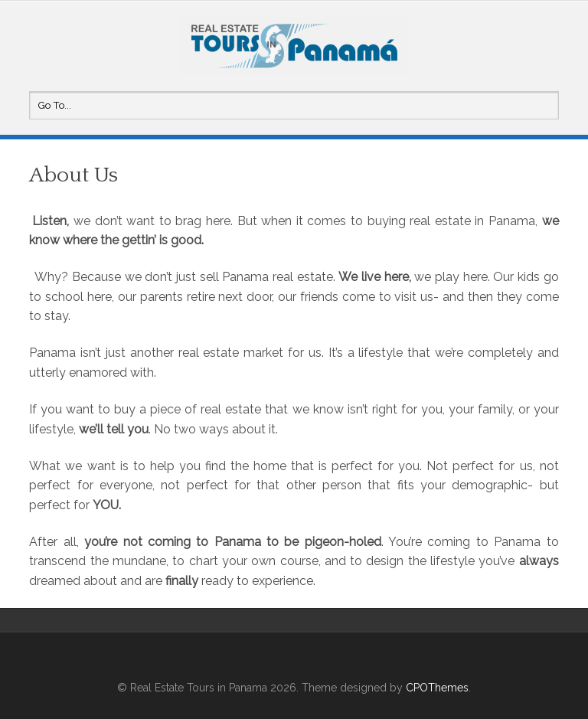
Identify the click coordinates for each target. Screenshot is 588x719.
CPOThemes (437, 688)
